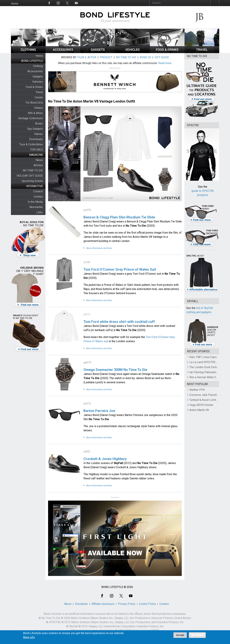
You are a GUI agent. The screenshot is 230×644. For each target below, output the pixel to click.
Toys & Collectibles (31, 144)
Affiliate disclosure (103, 604)
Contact (38, 197)
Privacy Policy (127, 604)
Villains (38, 108)
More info (29, 639)
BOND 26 (145, 57)
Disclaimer (81, 604)
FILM (81, 57)
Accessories (35, 71)
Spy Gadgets (35, 129)
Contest (38, 191)
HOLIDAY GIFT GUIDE (30, 176)
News (39, 160)
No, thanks (197, 637)
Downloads (36, 139)
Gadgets (38, 76)
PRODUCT (106, 57)
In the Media (35, 202)
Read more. (165, 63)
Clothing (38, 66)
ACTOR (92, 57)
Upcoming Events (32, 181)
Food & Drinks (34, 87)
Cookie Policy (147, 604)
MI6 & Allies (35, 113)
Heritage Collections (30, 118)
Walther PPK (197, 390)
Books (39, 123)
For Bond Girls (34, 103)
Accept (180, 636)
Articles (38, 165)
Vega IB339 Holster (201, 405)
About (68, 604)
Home (15, 4)
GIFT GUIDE (162, 57)
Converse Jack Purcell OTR (206, 395)
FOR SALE (37, 150)
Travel (39, 92)
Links (40, 212)
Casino (39, 97)
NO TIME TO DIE (33, 170)
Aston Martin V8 (199, 410)
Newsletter (36, 207)
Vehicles (38, 82)
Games (39, 134)
